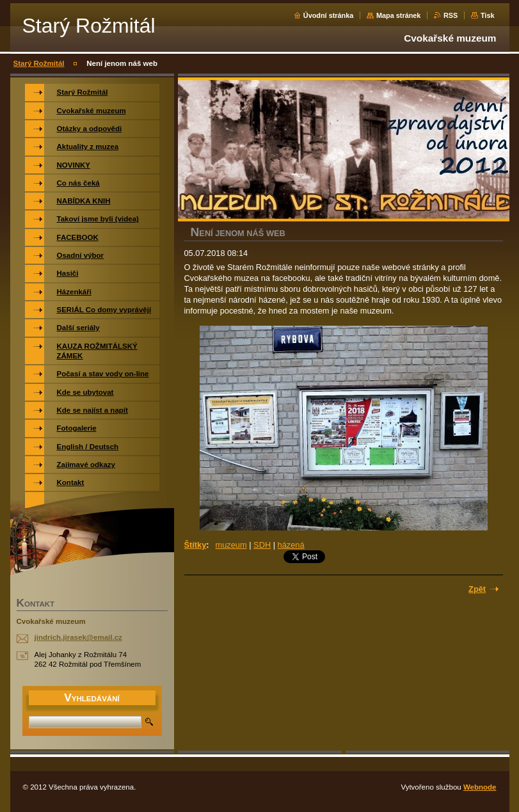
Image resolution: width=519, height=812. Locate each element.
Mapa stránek (399, 15)
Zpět (477, 589)
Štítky (196, 545)
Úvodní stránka (329, 15)
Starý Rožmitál (39, 63)
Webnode (480, 787)
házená (291, 545)
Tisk (488, 15)
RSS (451, 15)
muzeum (231, 545)
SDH (262, 545)
